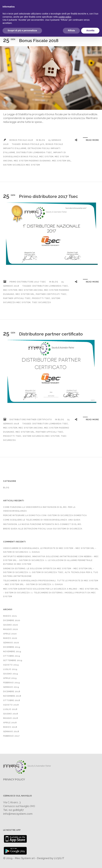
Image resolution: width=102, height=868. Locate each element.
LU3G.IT (59, 858)
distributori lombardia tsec (34, 152)
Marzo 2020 (10, 638)
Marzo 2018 (10, 727)
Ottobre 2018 (12, 700)
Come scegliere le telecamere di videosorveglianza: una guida (42, 520)
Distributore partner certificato (51, 334)
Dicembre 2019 (12, 647)
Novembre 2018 (12, 696)
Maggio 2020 (11, 629)
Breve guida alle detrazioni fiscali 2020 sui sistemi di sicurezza (43, 529)
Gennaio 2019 (11, 687)
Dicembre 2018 (12, 692)
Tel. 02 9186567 (13, 810)
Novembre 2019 (12, 652)
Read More (92, 140)
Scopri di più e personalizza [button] (22, 30)
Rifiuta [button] (71, 30)
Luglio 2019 (10, 669)
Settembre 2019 (13, 660)
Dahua (36, 552)
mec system (46, 157)
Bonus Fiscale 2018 (39, 41)
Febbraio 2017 (11, 736)
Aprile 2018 (10, 723)
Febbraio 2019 (12, 683)
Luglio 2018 (10, 709)
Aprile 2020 (10, 634)
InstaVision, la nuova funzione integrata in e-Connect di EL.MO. (42, 524)
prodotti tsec (41, 298)
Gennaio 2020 (11, 643)
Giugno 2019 (11, 674)
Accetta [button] (90, 30)
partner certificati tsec (51, 294)
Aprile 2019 (10, 678)
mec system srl (62, 161)
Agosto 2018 (11, 705)
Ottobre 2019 (12, 656)
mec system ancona (31, 290)
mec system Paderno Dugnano (32, 161)
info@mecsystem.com (18, 814)
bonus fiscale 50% (33, 144)
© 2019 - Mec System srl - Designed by (29, 858)
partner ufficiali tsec (17, 298)
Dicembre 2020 (12, 620)
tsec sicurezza (41, 302)
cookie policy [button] (65, 17)
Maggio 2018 (11, 718)
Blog (42, 140)
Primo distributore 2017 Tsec (49, 196)
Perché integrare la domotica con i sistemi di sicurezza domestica (45, 515)
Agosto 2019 (11, 665)
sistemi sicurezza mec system (22, 165)
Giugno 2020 (11, 625)
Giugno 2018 (11, 714)
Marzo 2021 (10, 616)
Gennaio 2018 (11, 732)
